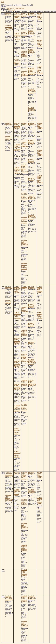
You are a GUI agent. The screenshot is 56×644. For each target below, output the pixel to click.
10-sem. (22, 8)
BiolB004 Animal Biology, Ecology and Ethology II (32, 71)
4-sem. (8, 8)
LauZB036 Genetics (24, 124)
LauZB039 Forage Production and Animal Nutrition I (17, 126)
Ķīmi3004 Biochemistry (9, 14)
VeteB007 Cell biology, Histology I (24, 73)
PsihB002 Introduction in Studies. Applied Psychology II (17, 17)
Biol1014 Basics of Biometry (24, 15)
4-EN (13, 10)
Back (3, 2)
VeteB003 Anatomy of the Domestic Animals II (9, 28)
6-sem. (12, 8)
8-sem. (17, 8)
